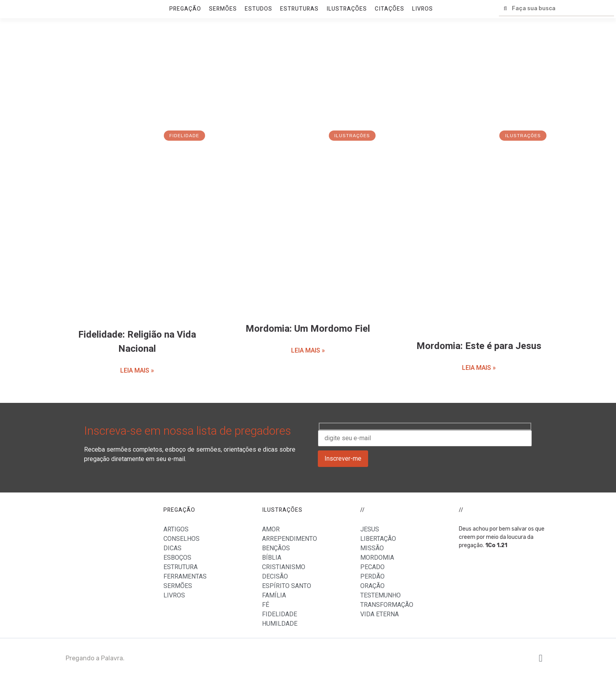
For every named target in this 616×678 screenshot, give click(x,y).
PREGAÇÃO (185, 9)
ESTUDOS (258, 9)
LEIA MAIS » (137, 370)
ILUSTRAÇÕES (347, 9)
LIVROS (423, 9)
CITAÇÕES (390, 9)
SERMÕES (223, 9)
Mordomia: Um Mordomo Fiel (308, 329)
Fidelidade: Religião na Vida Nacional (137, 342)
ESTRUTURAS (299, 9)
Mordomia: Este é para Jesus (479, 346)
